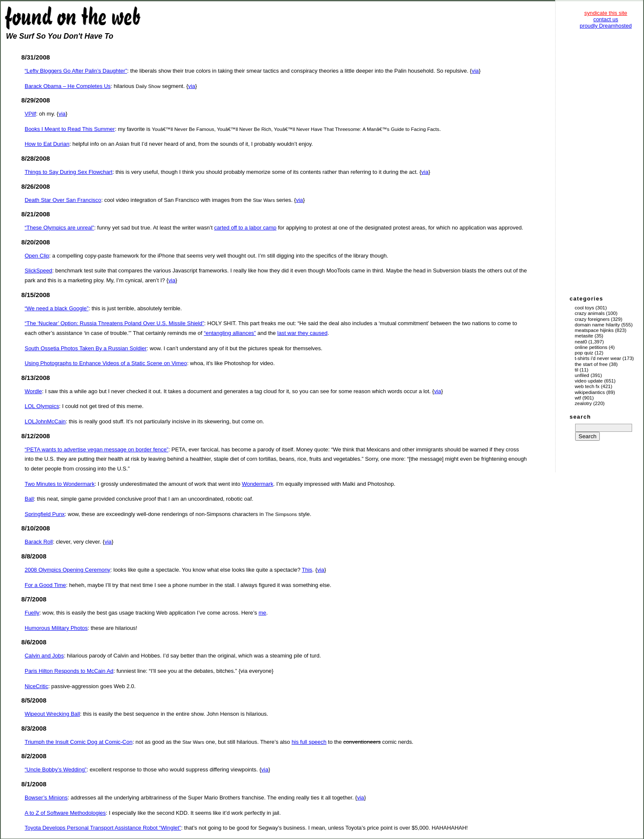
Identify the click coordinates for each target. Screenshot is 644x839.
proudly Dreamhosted (606, 26)
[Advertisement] (606, 162)
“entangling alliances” (230, 333)
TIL (576, 370)
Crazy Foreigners (592, 319)
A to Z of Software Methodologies (65, 813)
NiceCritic (36, 686)
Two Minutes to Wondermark (60, 484)
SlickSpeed (38, 271)
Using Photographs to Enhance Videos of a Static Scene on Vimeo (106, 363)
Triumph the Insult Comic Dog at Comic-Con (79, 742)
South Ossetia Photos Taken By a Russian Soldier (86, 348)
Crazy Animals (590, 313)
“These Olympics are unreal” (59, 228)
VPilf (30, 114)
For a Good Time (45, 585)
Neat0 (581, 342)
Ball (29, 499)
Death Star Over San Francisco (63, 200)
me (262, 613)
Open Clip (37, 256)
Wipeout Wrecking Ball (52, 714)
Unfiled (582, 375)
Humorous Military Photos (56, 628)
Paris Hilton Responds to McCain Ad (69, 671)
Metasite (584, 336)
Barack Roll (39, 542)
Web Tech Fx (587, 386)
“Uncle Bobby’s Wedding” (56, 770)
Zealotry (583, 403)
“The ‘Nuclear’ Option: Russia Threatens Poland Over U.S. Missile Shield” (114, 323)
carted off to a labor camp (245, 228)
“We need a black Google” (57, 308)
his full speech (309, 742)
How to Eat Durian (47, 144)
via (475, 71)
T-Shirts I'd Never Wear (598, 358)
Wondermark (258, 484)
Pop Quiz (584, 353)
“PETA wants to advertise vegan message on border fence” (96, 449)
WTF (578, 398)
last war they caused (302, 333)
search (580, 417)
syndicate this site (606, 13)
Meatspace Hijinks (594, 330)
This (307, 570)
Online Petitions (591, 347)
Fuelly (32, 613)
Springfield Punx (45, 514)
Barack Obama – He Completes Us (68, 86)
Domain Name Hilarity (597, 325)
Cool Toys (584, 308)
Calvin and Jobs (44, 656)
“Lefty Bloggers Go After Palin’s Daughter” (76, 71)
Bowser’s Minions (46, 798)
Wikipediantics (590, 392)
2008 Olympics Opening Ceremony (68, 570)
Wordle (33, 391)
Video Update (589, 381)
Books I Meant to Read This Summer (70, 129)
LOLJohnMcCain (45, 421)
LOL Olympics (42, 406)
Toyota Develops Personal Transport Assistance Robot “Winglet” (103, 828)
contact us (606, 19)
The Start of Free (591, 364)
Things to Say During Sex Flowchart (69, 172)
